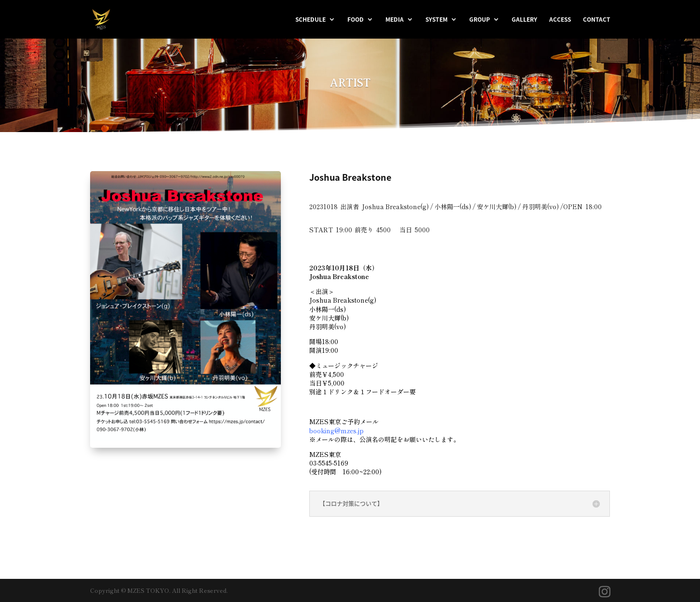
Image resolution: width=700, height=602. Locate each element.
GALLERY (524, 20)
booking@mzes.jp (337, 431)
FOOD (356, 20)
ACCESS (560, 20)
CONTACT (597, 20)
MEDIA (395, 20)
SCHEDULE (310, 20)
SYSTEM (436, 20)
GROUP (480, 20)
